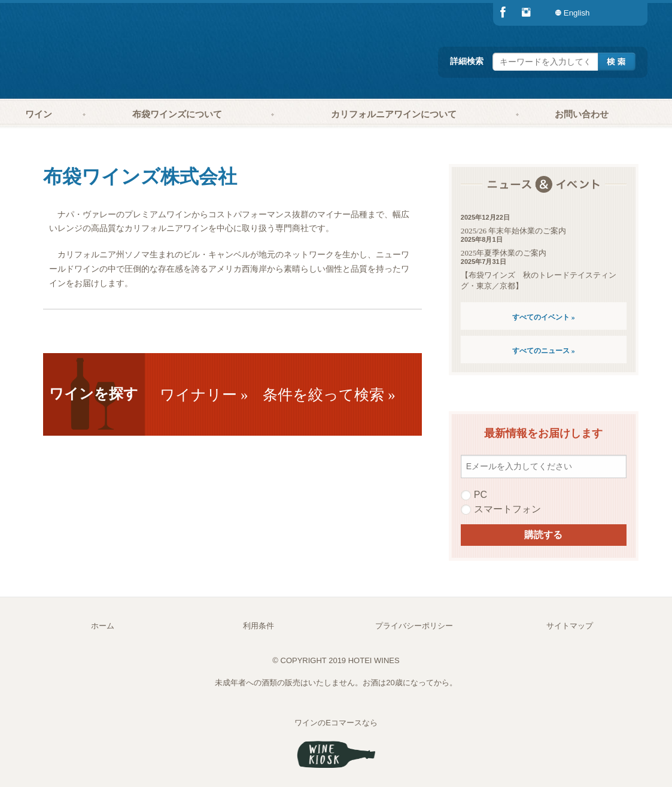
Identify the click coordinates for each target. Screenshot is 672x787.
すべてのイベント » (544, 317)
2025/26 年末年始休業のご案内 (514, 231)
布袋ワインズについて (177, 114)
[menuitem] (624, 13)
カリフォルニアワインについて (394, 114)
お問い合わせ (582, 114)
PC (474, 495)
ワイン (39, 114)
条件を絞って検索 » (329, 395)
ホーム (103, 626)
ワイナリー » (204, 395)
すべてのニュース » (544, 351)
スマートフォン (501, 509)
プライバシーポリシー (414, 626)
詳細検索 (467, 61)
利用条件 (259, 626)
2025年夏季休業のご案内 (504, 253)
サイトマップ (570, 626)
